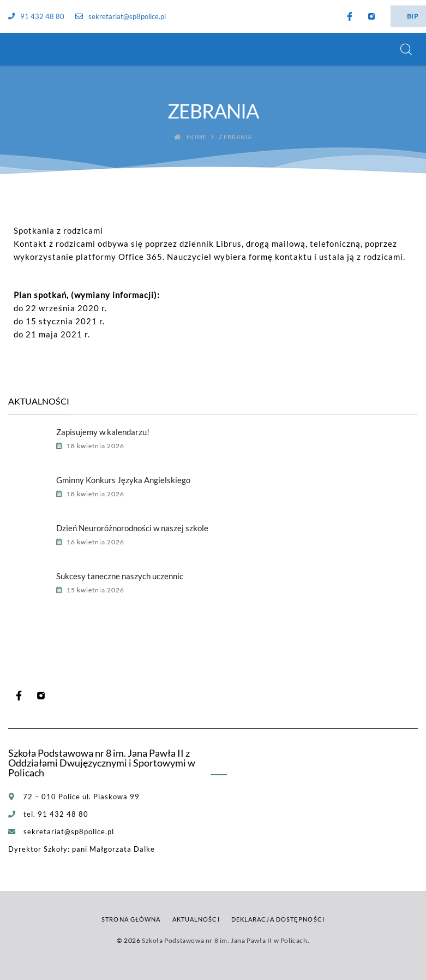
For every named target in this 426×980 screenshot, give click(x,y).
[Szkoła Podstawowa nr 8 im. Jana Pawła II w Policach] (22, 49)
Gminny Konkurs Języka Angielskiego (123, 480)
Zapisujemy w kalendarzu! (103, 432)
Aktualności (196, 919)
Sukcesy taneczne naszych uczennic (120, 576)
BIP (412, 16)
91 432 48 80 (36, 16)
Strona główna (131, 919)
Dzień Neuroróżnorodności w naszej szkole (132, 528)
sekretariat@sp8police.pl (121, 16)
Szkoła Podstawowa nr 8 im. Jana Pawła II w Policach (225, 940)
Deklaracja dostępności (278, 919)
